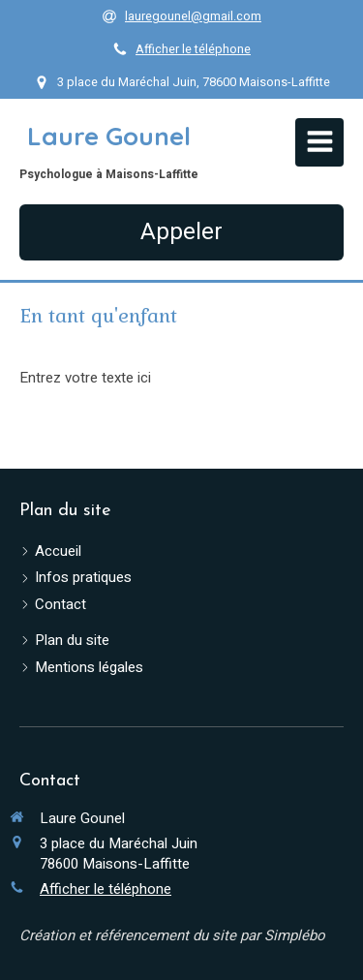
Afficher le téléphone (193, 49)
